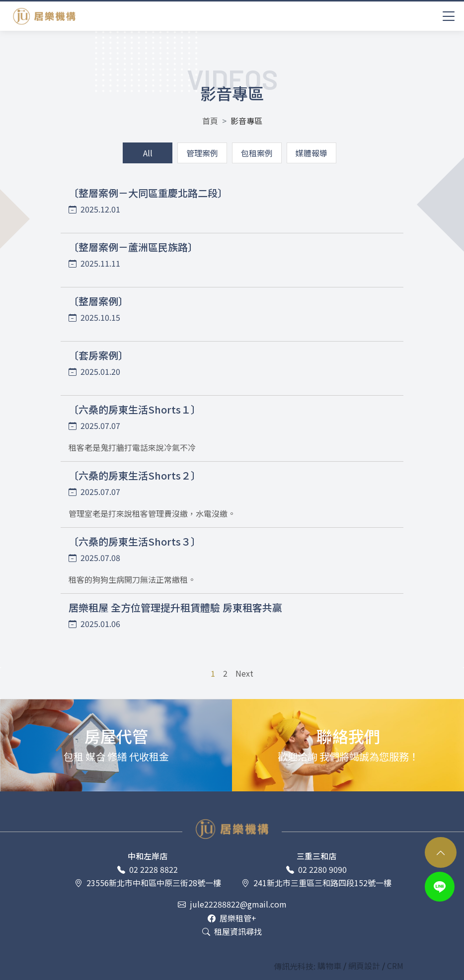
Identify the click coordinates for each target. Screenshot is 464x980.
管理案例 (202, 153)
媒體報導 (311, 153)
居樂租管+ (232, 918)
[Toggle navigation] (449, 15)
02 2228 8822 (148, 870)
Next (244, 673)
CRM (395, 966)
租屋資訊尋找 (232, 932)
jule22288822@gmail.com (232, 904)
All (148, 153)
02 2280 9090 (316, 870)
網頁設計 (365, 966)
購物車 (330, 966)
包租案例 (257, 153)
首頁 (210, 121)
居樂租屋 (44, 16)
